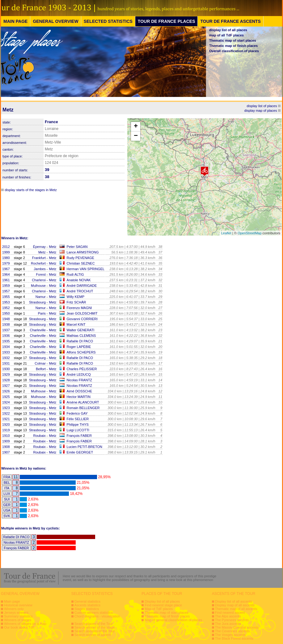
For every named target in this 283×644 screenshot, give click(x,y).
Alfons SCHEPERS (81, 352)
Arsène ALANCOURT (83, 402)
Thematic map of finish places (233, 46)
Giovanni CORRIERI (82, 319)
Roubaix (39, 436)
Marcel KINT (76, 324)
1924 (6, 402)
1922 (6, 413)
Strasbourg (37, 302)
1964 (6, 274)
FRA (7, 477)
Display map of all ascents (235, 605)
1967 (6, 269)
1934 (6, 347)
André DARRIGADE (82, 286)
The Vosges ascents (230, 635)
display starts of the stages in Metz (31, 190)
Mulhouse (38, 286)
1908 (6, 447)
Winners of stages (18, 620)
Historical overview (18, 605)
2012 (6, 247)
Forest (41, 274)
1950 (6, 313)
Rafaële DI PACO (80, 341)
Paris (42, 313)
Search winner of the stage (95, 627)
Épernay (39, 247)
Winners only (14, 609)
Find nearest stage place (163, 605)
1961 (6, 280)
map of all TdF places (226, 35)
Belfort (41, 369)
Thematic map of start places (233, 40)
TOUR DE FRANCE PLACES (167, 21)
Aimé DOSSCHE (80, 391)
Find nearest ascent (230, 613)
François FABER (79, 436)
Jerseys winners (16, 613)
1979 (6, 263)
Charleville (38, 330)
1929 (6, 374)
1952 (6, 308)
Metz (53, 247)
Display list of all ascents (234, 601)
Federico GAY (77, 413)
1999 (6, 252)
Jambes (40, 269)
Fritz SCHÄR (76, 302)
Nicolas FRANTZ (80, 380)
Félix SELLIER (78, 419)
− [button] (136, 136)
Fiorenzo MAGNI (79, 308)
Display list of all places (162, 601)
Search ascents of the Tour (95, 631)
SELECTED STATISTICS (108, 21)
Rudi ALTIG (75, 274)
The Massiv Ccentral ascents (237, 627)
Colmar (40, 363)
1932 (6, 358)
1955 (6, 297)
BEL (7, 483)
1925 (6, 397)
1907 (6, 452)
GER (7, 505)
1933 (6, 352)
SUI (7, 499)
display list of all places (228, 30)
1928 (6, 380)
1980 (6, 258)
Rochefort (38, 263)
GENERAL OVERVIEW (55, 21)
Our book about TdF (19, 627)
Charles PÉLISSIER (82, 369)
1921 (6, 419)
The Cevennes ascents (232, 631)
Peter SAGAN (77, 247)
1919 (6, 430)
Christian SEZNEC (81, 263)
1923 (6, 408)
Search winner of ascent (93, 635)
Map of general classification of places (173, 620)
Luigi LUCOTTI (78, 430)
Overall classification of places (234, 51)
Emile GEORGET (80, 452)
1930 (6, 369)
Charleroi (39, 280)
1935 (6, 341)
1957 (6, 291)
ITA (7, 488)
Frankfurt (39, 258)
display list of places (262, 106)
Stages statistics (87, 609)
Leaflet (226, 233)
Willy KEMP (76, 297)
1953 (6, 302)
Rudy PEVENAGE (80, 258)
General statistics (87, 601)
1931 (6, 363)
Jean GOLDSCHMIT (82, 313)
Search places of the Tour (94, 624)
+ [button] (136, 127)
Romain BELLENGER (83, 408)
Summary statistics (18, 616)
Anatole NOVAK (79, 280)
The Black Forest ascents (234, 638)
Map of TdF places (159, 609)
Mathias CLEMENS (81, 336)
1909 (6, 441)
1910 (6, 436)
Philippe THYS (78, 424)
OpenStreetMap (250, 233)
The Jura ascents (228, 624)
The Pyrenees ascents (232, 620)
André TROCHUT (80, 291)
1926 (6, 391)
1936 (6, 336)
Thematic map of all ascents (236, 609)
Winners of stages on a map (25, 624)
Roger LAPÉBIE (79, 347)
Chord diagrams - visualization (97, 616)
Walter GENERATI (81, 330)
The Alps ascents (228, 616)
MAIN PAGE (15, 21)
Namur (41, 297)
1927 (6, 386)
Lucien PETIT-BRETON (84, 447)
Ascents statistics (87, 605)
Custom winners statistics (94, 613)
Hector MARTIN (79, 397)
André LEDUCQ (79, 374)
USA (7, 510)
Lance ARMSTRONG (83, 252)
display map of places (261, 111)
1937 (6, 330)
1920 (6, 424)
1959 (6, 286)
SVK (7, 516)
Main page (12, 601)
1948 (6, 319)
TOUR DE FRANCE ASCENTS (230, 21)
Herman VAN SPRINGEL (86, 269)
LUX (7, 494)
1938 (6, 324)
